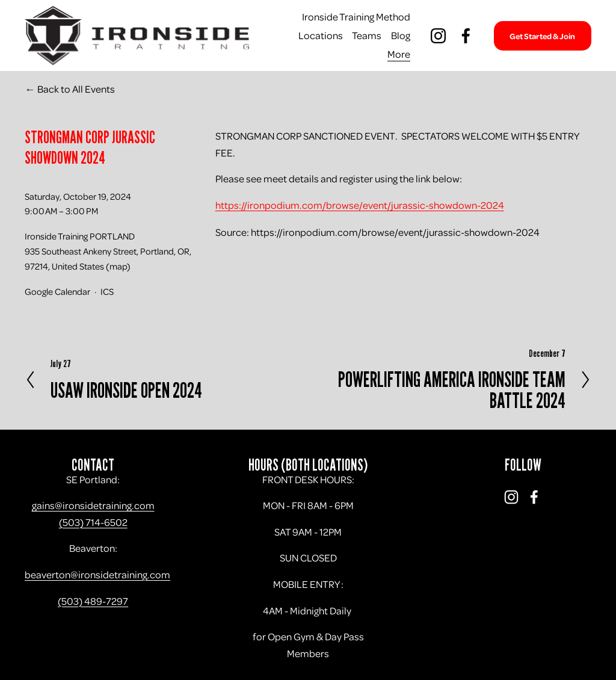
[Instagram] (438, 36)
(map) (118, 266)
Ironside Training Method (356, 17)
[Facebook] (466, 36)
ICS (107, 291)
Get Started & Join (542, 36)
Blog (401, 35)
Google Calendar (57, 291)
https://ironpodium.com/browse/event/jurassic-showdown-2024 (360, 205)
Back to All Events (76, 89)
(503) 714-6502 (93, 522)
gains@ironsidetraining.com (93, 505)
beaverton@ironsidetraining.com (97, 574)
